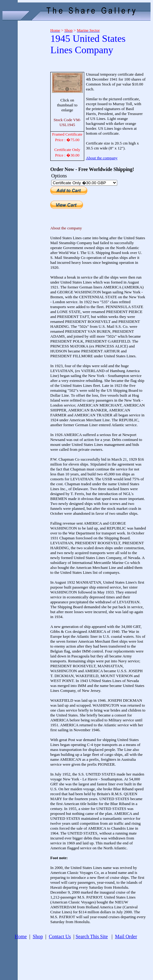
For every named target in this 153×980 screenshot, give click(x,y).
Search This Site (92, 936)
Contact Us (60, 936)
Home (21, 936)
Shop (38, 936)
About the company (102, 158)
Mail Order (126, 936)
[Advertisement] (24, 116)
